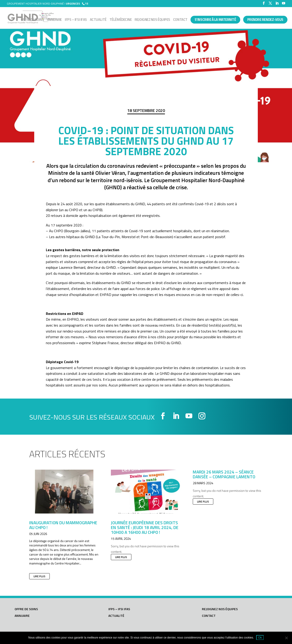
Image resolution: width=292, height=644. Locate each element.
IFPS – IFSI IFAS (76, 20)
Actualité (98, 20)
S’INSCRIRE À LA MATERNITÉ (215, 20)
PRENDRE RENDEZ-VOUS (265, 20)
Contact (180, 20)
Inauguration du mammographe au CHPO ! (63, 525)
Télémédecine (121, 20)
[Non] (286, 638)
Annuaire (54, 20)
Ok (260, 637)
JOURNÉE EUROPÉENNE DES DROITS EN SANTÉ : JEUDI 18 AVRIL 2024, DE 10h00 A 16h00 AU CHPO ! (145, 527)
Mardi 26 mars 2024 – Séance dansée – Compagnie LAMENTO (224, 474)
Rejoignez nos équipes (152, 20)
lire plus (39, 576)
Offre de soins (32, 20)
